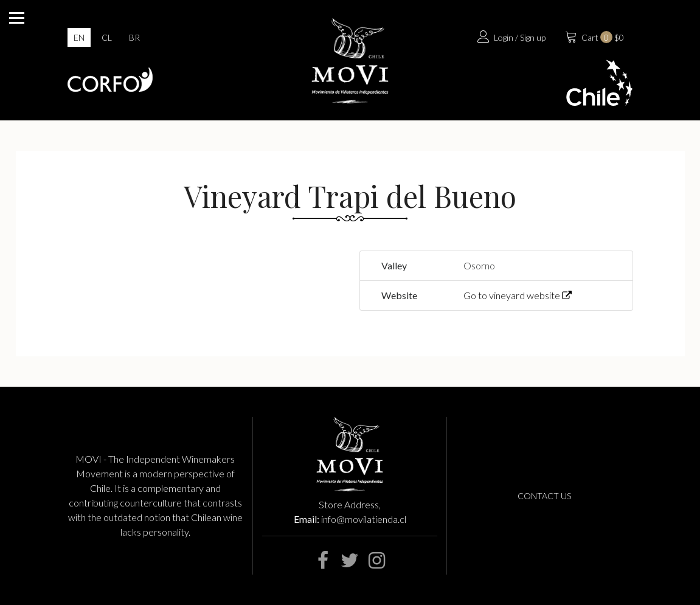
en (79, 37)
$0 (593, 36)
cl (107, 37)
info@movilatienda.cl (364, 519)
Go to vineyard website (518, 295)
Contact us (544, 496)
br (134, 37)
